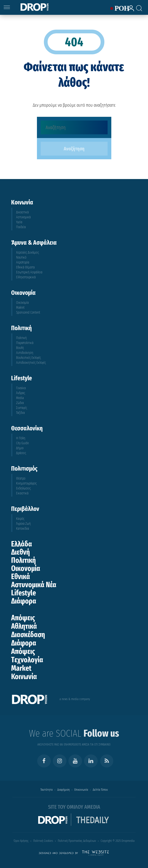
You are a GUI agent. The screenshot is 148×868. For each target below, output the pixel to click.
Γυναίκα (21, 388)
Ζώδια (20, 403)
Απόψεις (23, 618)
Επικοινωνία (81, 790)
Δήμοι (20, 448)
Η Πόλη (21, 438)
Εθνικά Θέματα (25, 267)
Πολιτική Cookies (43, 841)
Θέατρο (21, 478)
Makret (20, 308)
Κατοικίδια (23, 529)
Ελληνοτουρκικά (26, 277)
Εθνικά (21, 577)
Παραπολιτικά (25, 343)
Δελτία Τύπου (100, 790)
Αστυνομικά (23, 217)
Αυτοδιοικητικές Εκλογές (31, 363)
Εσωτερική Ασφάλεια (29, 272)
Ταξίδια (20, 413)
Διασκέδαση (28, 635)
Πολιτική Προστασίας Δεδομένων (77, 841)
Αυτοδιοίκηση (25, 353)
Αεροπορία (23, 262)
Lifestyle (24, 593)
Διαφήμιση (63, 790)
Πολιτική (21, 338)
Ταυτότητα (46, 790)
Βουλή (20, 348)
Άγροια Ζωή (23, 524)
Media (20, 398)
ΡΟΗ (119, 9)
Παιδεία (21, 227)
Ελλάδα (22, 544)
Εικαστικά (22, 493)
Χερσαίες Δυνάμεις (28, 252)
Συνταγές (22, 408)
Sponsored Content (28, 313)
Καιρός (20, 519)
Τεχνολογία (27, 660)
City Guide (22, 443)
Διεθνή (20, 552)
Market (21, 668)
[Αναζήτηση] (74, 127)
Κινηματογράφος (26, 483)
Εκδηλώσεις (23, 488)
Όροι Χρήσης (21, 841)
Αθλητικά (24, 626)
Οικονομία (22, 303)
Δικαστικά (22, 212)
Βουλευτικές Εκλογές (29, 358)
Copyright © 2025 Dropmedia (118, 841)
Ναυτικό (21, 257)
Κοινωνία (24, 677)
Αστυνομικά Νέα (34, 585)
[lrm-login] (129, 10)
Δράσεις (21, 453)
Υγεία (19, 222)
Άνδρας (21, 393)
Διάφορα (24, 601)
